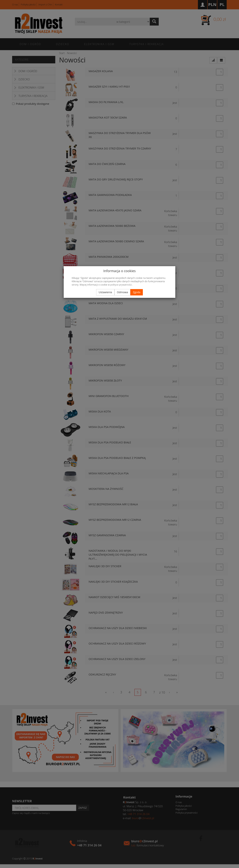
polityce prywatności (121, 285)
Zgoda (136, 292)
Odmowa (122, 292)
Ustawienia (105, 292)
